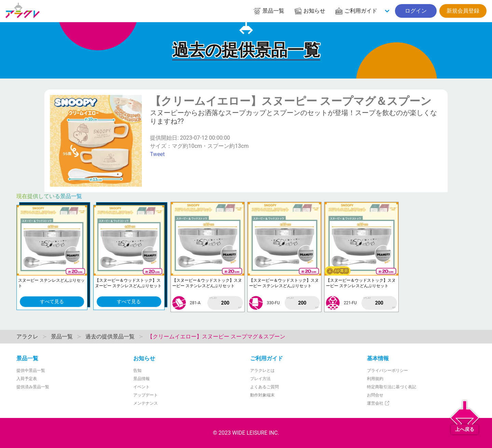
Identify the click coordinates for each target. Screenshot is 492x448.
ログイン (416, 11)
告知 (137, 370)
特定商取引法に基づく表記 (392, 387)
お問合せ (375, 395)
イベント (141, 387)
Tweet (157, 154)
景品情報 (141, 379)
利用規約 (375, 379)
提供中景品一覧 (31, 370)
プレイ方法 (260, 379)
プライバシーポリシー (387, 370)
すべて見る (52, 302)
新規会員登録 (463, 11)
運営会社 (378, 403)
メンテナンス (146, 403)
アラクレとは (262, 370)
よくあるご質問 (264, 387)
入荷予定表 (27, 379)
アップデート (146, 395)
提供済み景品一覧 (33, 387)
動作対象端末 (262, 395)
